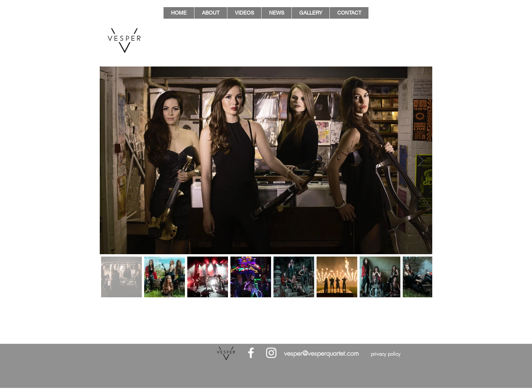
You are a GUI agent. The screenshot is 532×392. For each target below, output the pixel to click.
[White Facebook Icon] (251, 353)
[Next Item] (421, 160)
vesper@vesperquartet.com (321, 353)
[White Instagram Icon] (271, 353)
